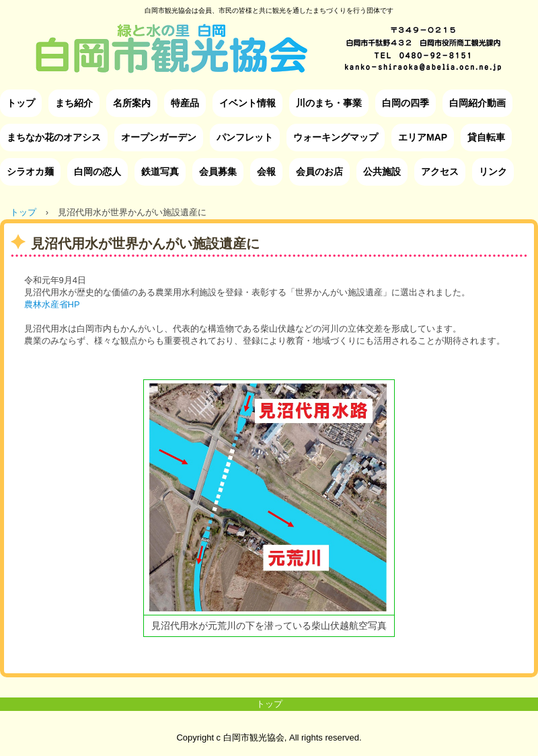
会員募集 (218, 172)
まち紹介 (74, 103)
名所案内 (132, 103)
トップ (21, 103)
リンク (493, 172)
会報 (266, 172)
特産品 (185, 103)
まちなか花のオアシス (54, 137)
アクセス (440, 172)
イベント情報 (247, 103)
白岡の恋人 (98, 172)
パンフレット (245, 137)
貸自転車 (486, 137)
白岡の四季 (406, 103)
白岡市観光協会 (269, 38)
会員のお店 (319, 172)
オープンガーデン (159, 137)
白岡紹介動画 (477, 103)
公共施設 (382, 172)
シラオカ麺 (30, 172)
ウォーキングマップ (336, 137)
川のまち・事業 (329, 103)
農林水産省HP (52, 304)
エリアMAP (423, 137)
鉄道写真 (160, 172)
